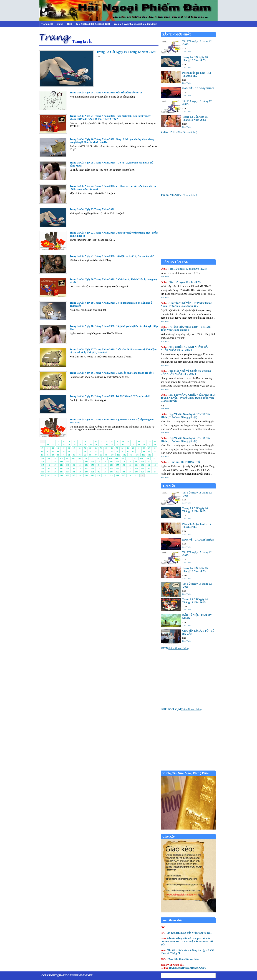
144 (155, 462)
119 (117, 458)
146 (49, 465)
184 (49, 472)
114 (86, 458)
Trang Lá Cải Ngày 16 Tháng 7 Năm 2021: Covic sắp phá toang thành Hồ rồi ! (112, 373)
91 (64, 455)
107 (43, 458)
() (179, 132)
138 (118, 462)
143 (149, 462)
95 (85, 455)
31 (96, 445)
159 (130, 465)
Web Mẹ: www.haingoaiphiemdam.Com (136, 24)
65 (42, 451)
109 (55, 458)
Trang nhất (47, 24)
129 (61, 462)
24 (59, 445)
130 (68, 462)
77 (106, 451)
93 (74, 455)
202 (43, 475)
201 (155, 472)
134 (93, 462)
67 (53, 451)
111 (67, 458)
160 (136, 465)
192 (99, 472)
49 (74, 448)
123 (141, 458)
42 (155, 445)
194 (111, 472)
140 (130, 462)
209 (86, 475)
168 (68, 468)
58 (122, 448)
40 (144, 445)
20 (150, 441)
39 (139, 445)
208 (80, 475)
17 (133, 441)
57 (117, 448)
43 (42, 448)
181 (149, 468)
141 (136, 462)
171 (86, 468)
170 (80, 468)
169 (74, 468)
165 (49, 468)
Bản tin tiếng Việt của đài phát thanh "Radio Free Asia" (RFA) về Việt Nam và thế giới (187, 941)
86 (155, 451)
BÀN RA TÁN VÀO (175, 262)
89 (53, 455)
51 (85, 448)
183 (43, 472)
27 (75, 445)
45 (53, 448)
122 (135, 458)
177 (124, 468)
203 (49, 475)
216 (130, 475)
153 (93, 465)
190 (86, 472)
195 (118, 472)
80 (122, 451)
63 (149, 448)
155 (105, 465)
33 (107, 445)
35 (117, 445)
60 (133, 448)
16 (128, 441)
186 (61, 472)
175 (111, 468)
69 (64, 451)
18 (139, 441)
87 (42, 455)
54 (101, 448)
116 (98, 458)
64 (155, 448)
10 (96, 441)
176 (118, 468)
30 (91, 445)
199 (143, 472)
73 (85, 451)
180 (143, 468)
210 (93, 475)
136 (105, 462)
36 (123, 445)
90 (58, 455)
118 (110, 458)
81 (128, 451)
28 (80, 445)
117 (104, 458)
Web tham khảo (173, 920)
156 (111, 465)
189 (80, 472)
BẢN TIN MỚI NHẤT (177, 34)
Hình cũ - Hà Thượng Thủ (180, 462)
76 (101, 451)
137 (111, 462)
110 (61, 458)
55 (106, 448)
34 (112, 445)
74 (90, 451)
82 (133, 451)
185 (55, 472)
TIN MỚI (169, 486)
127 (49, 462)
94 (80, 455)
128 (55, 462)
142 (143, 462)
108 (49, 458)
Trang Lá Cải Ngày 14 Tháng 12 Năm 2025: (195, 601)
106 (150, 455)
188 (74, 472)
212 (105, 475)
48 (69, 448)
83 (138, 451)
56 (112, 448)
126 (43, 462)
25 (64, 445)
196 (124, 472)
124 (148, 458)
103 (131, 455)
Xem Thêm (187, 52)
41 (150, 445)
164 (43, 468)
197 (130, 472)
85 (149, 451)
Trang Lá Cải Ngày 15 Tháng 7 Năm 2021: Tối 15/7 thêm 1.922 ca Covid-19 (110, 396)
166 (55, 468)
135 (99, 462)
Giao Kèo (168, 837)
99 (106, 455)
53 (96, 448)
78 (112, 451)
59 (128, 448)
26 (69, 445)
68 (58, 451)
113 (80, 458)
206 (68, 475)
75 (96, 451)
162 (149, 465)
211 (99, 475)
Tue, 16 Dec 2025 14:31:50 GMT (93, 24)
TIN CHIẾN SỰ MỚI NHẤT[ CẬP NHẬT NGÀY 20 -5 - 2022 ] (185, 348)
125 (154, 458)
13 (112, 441)
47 (64, 448)
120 (123, 458)
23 (53, 445)
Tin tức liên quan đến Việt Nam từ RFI (186, 933)
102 (125, 455)
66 (47, 451)
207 (74, 475)
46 (58, 448)
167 (61, 468)
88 (47, 455)
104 (137, 455)
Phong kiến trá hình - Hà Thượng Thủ (197, 74)
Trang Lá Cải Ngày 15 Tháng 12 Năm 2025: (195, 118)
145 (43, 465)
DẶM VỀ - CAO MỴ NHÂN (198, 88)
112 (73, 458)
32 (101, 445)
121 (129, 458)
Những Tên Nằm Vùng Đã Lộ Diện (186, 773)
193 (105, 472)
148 (61, 465)
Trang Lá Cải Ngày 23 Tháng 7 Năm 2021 (92, 209)
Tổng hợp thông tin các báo (180, 959)
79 (117, 451)
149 (68, 465)
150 (74, 465)
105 (143, 455)
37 (128, 445)
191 (93, 472)
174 (105, 468)
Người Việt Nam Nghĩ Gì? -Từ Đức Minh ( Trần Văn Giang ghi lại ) (185, 416)
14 (117, 441)
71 (74, 451)
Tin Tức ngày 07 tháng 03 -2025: (184, 269)
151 (80, 465)
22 (48, 445)
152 (86, 465)
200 (149, 472)
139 (124, 462)
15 (123, 441)
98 (101, 455)
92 (69, 455)
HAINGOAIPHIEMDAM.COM (183, 966)
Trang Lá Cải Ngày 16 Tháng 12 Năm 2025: (126, 52)
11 (101, 441)
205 (61, 475)
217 (136, 475)
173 (99, 468)
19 (144, 441)
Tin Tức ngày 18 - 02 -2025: (181, 282)
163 (155, 465)
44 (47, 448)
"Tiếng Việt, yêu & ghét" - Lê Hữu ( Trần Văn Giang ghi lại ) (186, 328)
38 (133, 445)
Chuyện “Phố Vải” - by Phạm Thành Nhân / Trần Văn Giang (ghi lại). (186, 304)
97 (96, 455)
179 (136, 468)
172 (93, 468)
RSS (70, 24)
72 (80, 451)
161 (143, 465)
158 (124, 465)
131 (74, 462)
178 (130, 468)
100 (112, 455)
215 (124, 475)
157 (118, 465)
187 (68, 472)
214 (117, 475)
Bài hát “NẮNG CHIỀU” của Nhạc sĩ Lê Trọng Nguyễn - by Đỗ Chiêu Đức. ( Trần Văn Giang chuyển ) (188, 398)
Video (60, 24)
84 (144, 451)
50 (80, 448)
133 (86, 462)
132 (80, 462)
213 (111, 475)
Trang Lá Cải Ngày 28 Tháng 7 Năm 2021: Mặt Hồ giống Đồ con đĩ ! (106, 93)
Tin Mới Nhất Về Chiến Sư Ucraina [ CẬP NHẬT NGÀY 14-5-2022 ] (187, 372)
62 (144, 448)
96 (90, 455)
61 (138, 448)
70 (69, 451)
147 (55, 465)
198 (136, 472)
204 (55, 475)
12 (107, 441)
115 (92, 458)
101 (118, 455)
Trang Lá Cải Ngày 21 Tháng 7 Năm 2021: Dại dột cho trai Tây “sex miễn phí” (112, 256)
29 (85, 445)
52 (90, 448)
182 (155, 468)
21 (155, 441)
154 (99, 465)
